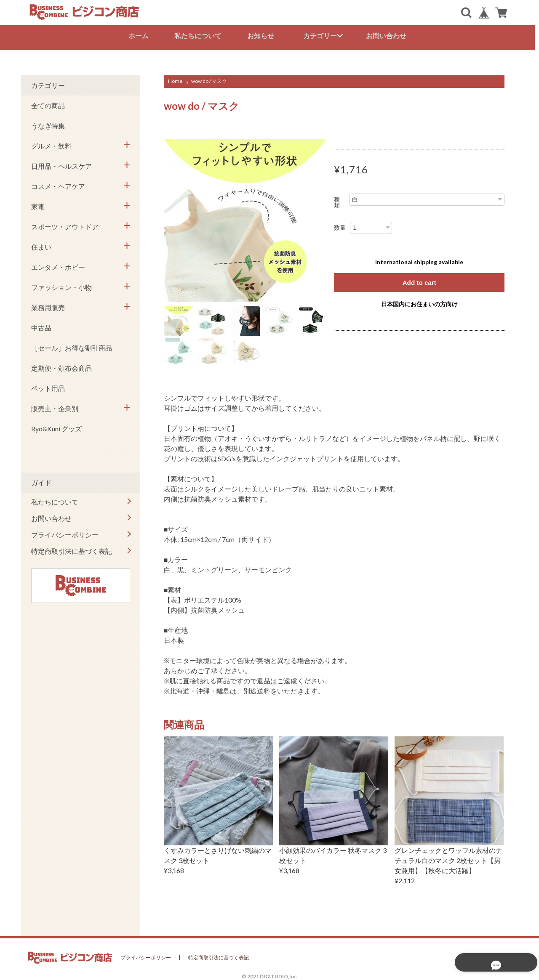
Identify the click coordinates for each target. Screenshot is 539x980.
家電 (38, 205)
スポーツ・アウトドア (65, 225)
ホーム (141, 36)
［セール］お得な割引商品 (72, 346)
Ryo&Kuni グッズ (56, 427)
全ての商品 (48, 104)
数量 (340, 226)
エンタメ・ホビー (58, 265)
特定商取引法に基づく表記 (72, 549)
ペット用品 (48, 386)
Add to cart (419, 281)
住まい (41, 245)
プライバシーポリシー (65, 533)
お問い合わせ (388, 36)
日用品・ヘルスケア (61, 164)
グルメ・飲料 (51, 144)
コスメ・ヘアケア (58, 185)
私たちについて (200, 36)
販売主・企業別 (55, 407)
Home (175, 79)
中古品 (41, 326)
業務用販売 (48, 306)
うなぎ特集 (48, 124)
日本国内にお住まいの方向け (419, 303)
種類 (337, 201)
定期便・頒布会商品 (61, 366)
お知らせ (263, 36)
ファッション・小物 (61, 286)
